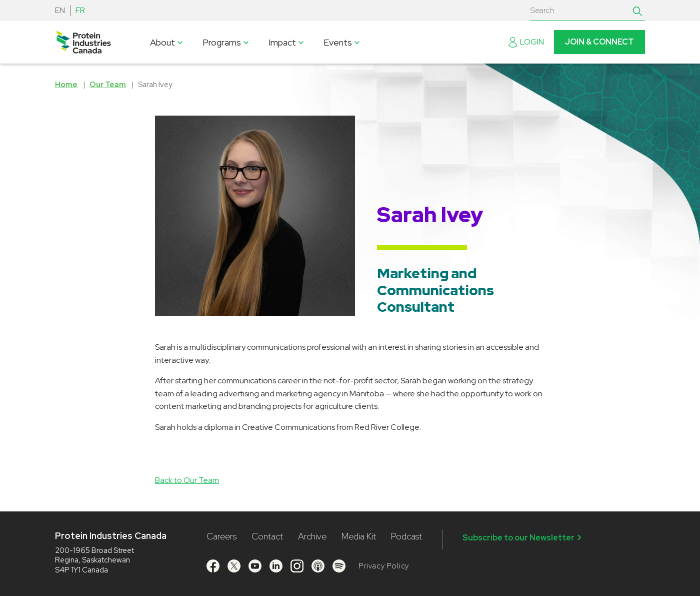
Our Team (108, 85)
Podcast (406, 536)
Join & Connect (599, 42)
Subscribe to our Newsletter (523, 537)
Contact (267, 536)
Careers (221, 536)
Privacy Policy (384, 566)
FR (80, 10)
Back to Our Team (187, 480)
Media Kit (359, 536)
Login (526, 42)
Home (66, 85)
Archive (312, 536)
